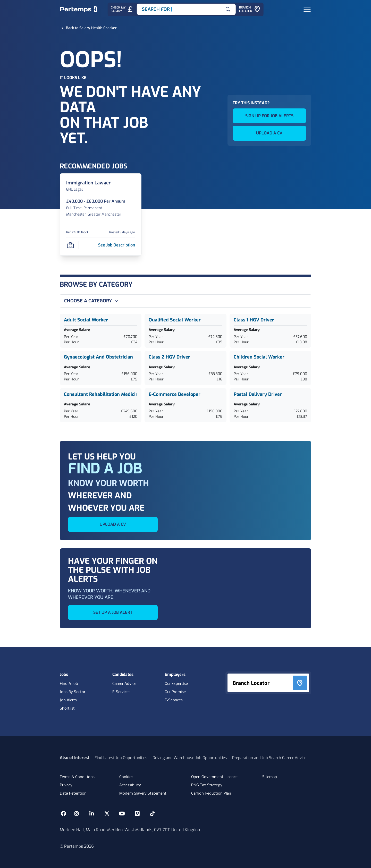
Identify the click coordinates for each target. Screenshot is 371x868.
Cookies (126, 777)
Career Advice (124, 684)
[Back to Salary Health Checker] (91, 28)
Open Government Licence (214, 777)
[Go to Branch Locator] (250, 9)
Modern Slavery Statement (143, 794)
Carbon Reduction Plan (211, 794)
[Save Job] (70, 245)
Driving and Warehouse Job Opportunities (190, 758)
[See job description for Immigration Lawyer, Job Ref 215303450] (117, 245)
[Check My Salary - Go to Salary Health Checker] (122, 9)
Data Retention (73, 794)
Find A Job (69, 684)
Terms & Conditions (77, 777)
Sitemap (270, 777)
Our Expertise (176, 684)
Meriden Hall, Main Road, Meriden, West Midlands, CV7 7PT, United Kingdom (131, 830)
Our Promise (175, 692)
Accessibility (130, 785)
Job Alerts (68, 700)
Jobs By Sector (73, 692)
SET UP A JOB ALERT (113, 612)
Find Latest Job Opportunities (121, 758)
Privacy (66, 785)
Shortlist (67, 709)
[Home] (78, 9)
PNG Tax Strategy (207, 785)
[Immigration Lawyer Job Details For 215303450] (88, 183)
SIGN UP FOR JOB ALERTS (269, 116)
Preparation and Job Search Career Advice (269, 758)
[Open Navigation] (307, 9)
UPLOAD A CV (269, 133)
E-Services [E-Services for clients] (174, 700)
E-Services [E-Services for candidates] (121, 692)
